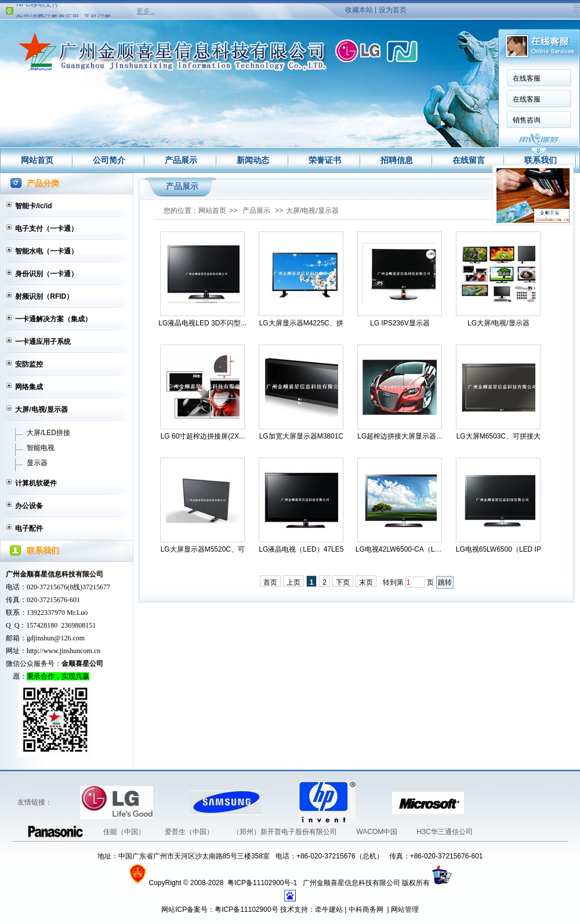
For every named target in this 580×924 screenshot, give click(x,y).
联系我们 (541, 160)
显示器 (37, 463)
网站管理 (405, 909)
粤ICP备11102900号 (246, 909)
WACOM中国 (378, 832)
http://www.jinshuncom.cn (64, 651)
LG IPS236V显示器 (400, 323)
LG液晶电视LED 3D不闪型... (202, 323)
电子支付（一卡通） (46, 229)
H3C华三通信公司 (445, 832)
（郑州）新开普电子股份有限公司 (286, 832)
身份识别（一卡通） (46, 274)
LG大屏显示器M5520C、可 (203, 549)
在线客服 (392, 78)
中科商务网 (366, 909)
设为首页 (393, 10)
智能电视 (41, 448)
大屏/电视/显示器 (41, 410)
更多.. (145, 11)
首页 (270, 582)
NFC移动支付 (37, 7)
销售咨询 (392, 120)
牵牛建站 (329, 909)
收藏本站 (359, 10)
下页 (343, 582)
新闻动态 (253, 160)
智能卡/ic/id (33, 206)
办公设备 (29, 506)
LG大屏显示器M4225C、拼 (301, 323)
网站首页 (37, 160)
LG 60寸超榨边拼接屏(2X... (203, 436)
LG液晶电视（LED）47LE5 (301, 549)
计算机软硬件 (36, 483)
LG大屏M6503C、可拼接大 (499, 436)
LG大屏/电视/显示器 (499, 323)
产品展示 (181, 160)
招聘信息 (397, 160)
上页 (293, 582)
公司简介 (109, 160)
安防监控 (29, 364)
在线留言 (469, 160)
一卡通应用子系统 (43, 342)
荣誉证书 (325, 160)
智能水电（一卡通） (46, 251)
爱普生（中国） (190, 832)
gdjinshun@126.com (56, 638)
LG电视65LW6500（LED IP (499, 549)
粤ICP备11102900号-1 (263, 883)
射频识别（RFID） (44, 296)
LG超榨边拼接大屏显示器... (400, 436)
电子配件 (29, 528)
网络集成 (29, 387)
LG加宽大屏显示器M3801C (301, 436)
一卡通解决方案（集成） (53, 319)
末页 (366, 582)
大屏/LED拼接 (48, 433)
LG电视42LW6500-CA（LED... (400, 549)
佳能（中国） (125, 832)
